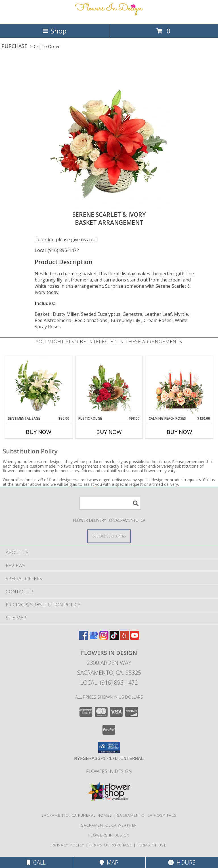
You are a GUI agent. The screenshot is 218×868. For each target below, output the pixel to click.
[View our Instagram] (104, 638)
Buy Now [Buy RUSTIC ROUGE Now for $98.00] (109, 432)
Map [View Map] (109, 862)
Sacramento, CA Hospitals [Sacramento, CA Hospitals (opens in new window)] (147, 815)
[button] (109, 748)
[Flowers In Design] (109, 16)
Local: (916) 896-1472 (57, 250)
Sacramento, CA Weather (109, 825)
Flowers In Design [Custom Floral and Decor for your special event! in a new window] (109, 771)
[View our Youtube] (135, 638)
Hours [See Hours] (182, 862)
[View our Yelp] (124, 638)
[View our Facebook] (83, 638)
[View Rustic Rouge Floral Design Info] (109, 386)
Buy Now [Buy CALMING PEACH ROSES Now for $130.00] (179, 432)
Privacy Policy (68, 845)
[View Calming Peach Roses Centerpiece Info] (180, 386)
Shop (54, 31)
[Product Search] (110, 503)
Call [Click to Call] (36, 862)
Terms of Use (152, 845)
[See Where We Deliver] (109, 536)
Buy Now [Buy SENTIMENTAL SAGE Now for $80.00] (39, 432)
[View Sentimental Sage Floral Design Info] (39, 386)
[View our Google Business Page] (94, 638)
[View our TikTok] (114, 638)
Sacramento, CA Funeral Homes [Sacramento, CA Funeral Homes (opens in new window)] (77, 815)
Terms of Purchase (111, 845)
